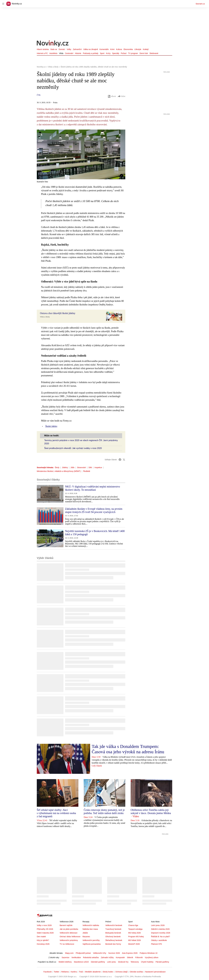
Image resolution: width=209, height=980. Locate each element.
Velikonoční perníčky (91, 940)
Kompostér (120, 957)
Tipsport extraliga (135, 929)
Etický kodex (108, 972)
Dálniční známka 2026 (160, 929)
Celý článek (97, 766)
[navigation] (3, 4)
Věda (61, 53)
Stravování (82, 467)
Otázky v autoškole (159, 940)
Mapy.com (69, 953)
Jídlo (73, 467)
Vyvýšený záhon (152, 957)
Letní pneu (112, 962)
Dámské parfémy (98, 962)
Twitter (56, 972)
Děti (90, 467)
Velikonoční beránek (114, 925)
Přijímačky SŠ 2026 (45, 929)
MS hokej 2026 (134, 933)
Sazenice (65, 957)
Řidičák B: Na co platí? (160, 937)
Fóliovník (139, 957)
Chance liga (133, 925)
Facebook (48, 972)
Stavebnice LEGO (81, 962)
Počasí (124, 53)
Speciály (116, 53)
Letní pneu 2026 (158, 925)
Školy (57, 467)
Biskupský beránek (113, 933)
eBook (112, 96)
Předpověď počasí (83, 953)
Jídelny (65, 467)
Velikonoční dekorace (68, 933)
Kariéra (74, 972)
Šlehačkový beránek (114, 940)
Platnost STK (156, 944)
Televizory (135, 962)
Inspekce (98, 467)
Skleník (130, 957)
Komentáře (104, 49)
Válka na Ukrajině (91, 49)
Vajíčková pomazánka (92, 944)
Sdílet (121, 96)
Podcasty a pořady (91, 53)
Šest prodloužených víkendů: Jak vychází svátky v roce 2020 (73, 448)
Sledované (154, 53)
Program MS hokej (136, 937)
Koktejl (146, 49)
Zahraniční (77, 49)
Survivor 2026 (114, 953)
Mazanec (86, 937)
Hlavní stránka (43, 49)
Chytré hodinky (147, 962)
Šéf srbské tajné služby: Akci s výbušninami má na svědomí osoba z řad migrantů (56, 813)
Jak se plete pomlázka (69, 929)
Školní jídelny (51, 426)
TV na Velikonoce (67, 944)
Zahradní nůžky (107, 957)
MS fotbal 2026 (134, 940)
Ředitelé (87, 471)
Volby (69, 49)
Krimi (112, 49)
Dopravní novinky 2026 (161, 933)
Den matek (41, 937)
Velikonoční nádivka (91, 925)
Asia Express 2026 (130, 953)
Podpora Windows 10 (149, 953)
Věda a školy (45, 317)
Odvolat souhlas (136, 972)
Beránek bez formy (113, 944)
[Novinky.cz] (53, 44)
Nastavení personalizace (155, 972)
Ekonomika (128, 49)
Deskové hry (123, 962)
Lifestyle (138, 49)
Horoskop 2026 (43, 944)
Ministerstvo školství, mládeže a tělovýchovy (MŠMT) (59, 471)
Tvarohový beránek (113, 929)
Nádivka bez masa (90, 929)
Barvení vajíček (66, 925)
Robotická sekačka (91, 957)
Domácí (62, 49)
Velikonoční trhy (100, 953)
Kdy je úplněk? (43, 940)
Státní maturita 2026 (45, 933)
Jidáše (85, 933)
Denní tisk (144, 53)
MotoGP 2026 (134, 944)
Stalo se (54, 49)
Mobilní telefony (65, 962)
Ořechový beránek (113, 937)
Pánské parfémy (162, 962)
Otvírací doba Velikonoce (70, 937)
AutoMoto (53, 53)
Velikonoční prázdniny (69, 940)
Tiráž (81, 972)
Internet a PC (42, 53)
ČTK (39, 95)
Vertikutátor (76, 957)
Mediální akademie (93, 972)
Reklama (65, 972)
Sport (102, 53)
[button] (81, 154)
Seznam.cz (200, 4)
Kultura (119, 49)
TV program (133, 53)
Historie (78, 53)
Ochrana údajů (121, 972)
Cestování (69, 53)
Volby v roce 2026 (44, 925)
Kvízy (108, 53)
